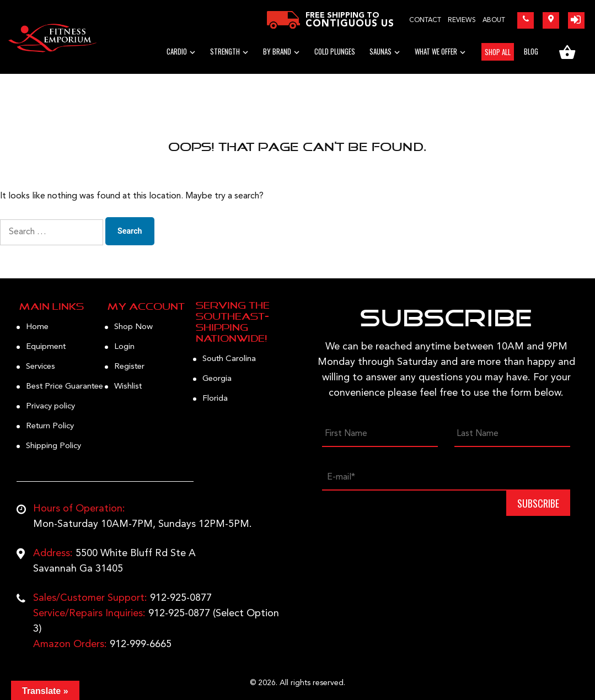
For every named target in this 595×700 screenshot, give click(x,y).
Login (124, 347)
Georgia (217, 379)
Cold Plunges (335, 51)
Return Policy (50, 426)
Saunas (380, 51)
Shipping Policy (53, 446)
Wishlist (128, 387)
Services (41, 367)
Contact (425, 20)
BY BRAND (277, 51)
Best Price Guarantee (65, 387)
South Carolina (229, 359)
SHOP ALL (498, 52)
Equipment (46, 347)
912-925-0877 (181, 598)
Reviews (462, 20)
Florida (215, 399)
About (494, 20)
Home (37, 327)
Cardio (177, 51)
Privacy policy (50, 406)
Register (129, 367)
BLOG (531, 51)
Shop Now (133, 327)
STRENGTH (225, 51)
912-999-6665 (141, 644)
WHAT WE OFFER (436, 51)
